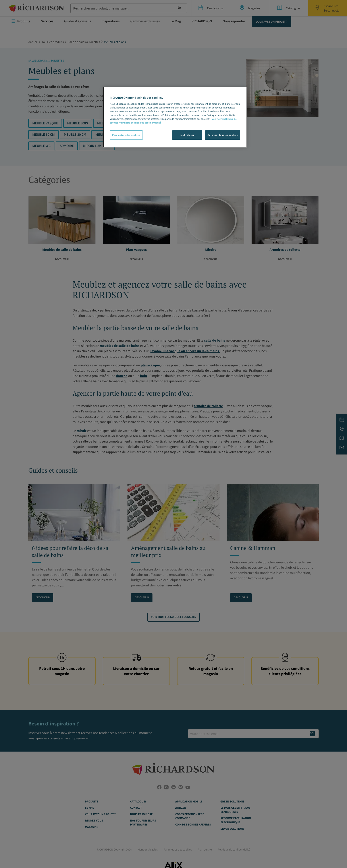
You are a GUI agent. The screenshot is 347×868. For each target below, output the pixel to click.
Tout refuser (187, 135)
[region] (175, 117)
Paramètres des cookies (126, 135)
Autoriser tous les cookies (223, 135)
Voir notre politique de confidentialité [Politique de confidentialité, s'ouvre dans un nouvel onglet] (140, 123)
